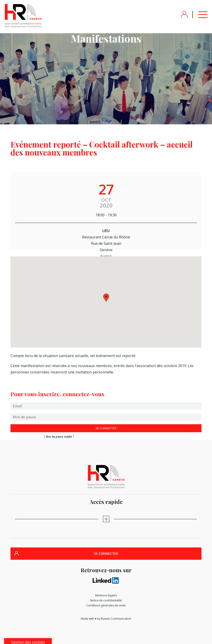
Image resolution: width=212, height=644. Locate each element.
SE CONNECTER (106, 553)
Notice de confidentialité (106, 600)
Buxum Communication (116, 619)
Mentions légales (106, 595)
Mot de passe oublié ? (60, 437)
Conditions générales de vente (106, 605)
